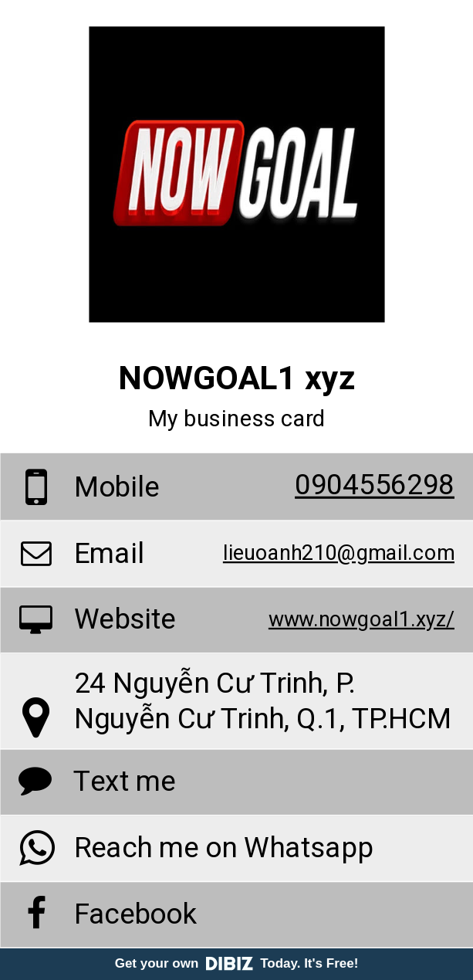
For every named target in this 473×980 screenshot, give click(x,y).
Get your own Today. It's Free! (237, 963)
